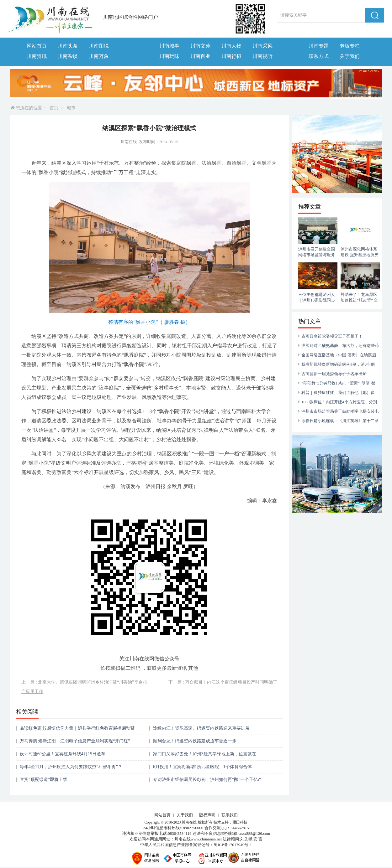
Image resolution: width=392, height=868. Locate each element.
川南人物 (231, 46)
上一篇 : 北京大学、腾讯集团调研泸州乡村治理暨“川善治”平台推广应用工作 (84, 687)
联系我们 (230, 815)
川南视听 (262, 56)
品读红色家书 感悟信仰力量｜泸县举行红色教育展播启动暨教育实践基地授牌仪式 (77, 730)
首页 (54, 108)
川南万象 (99, 56)
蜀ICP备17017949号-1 (233, 845)
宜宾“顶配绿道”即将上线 (44, 780)
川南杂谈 (68, 56)
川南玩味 (169, 56)
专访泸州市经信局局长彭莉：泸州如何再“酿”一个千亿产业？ (208, 782)
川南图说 (99, 46)
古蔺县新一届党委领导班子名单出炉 (334, 374)
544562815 (240, 828)
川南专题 (319, 46)
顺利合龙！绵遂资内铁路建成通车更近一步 (195, 741)
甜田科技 (240, 822)
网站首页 (37, 46)
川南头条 (68, 46)
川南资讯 (37, 56)
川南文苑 (200, 46)
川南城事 (169, 46)
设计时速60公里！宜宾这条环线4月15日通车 (63, 754)
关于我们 (350, 56)
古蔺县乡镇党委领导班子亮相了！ (332, 336)
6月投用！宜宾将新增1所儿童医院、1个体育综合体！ (205, 767)
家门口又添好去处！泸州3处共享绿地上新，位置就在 (205, 754)
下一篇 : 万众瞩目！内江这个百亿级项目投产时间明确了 (223, 682)
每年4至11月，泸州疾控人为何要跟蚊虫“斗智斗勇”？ (71, 767)
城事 (71, 108)
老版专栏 (350, 46)
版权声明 (207, 815)
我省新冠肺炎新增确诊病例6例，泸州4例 (338, 364)
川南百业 (200, 56)
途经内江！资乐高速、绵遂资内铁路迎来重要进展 (201, 728)
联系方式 (319, 56)
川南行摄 (231, 56)
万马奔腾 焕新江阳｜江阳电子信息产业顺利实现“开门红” (75, 741)
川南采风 (262, 46)
